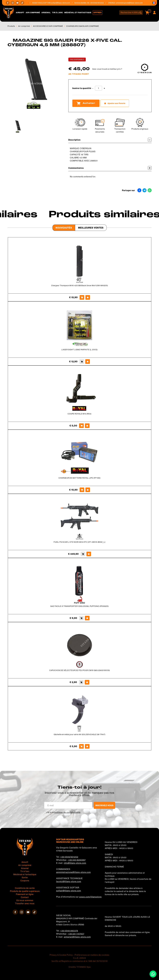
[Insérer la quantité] (99, 88)
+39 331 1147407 (76, 934)
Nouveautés (64, 228)
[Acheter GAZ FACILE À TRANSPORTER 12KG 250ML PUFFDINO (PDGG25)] (81, 618)
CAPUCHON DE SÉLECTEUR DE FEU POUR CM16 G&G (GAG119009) (80, 670)
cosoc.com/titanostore (90, 897)
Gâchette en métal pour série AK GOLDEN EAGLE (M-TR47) (80, 734)
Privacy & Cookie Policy (61, 955)
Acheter (86, 103)
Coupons (25, 881)
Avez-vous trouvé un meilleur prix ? (107, 69)
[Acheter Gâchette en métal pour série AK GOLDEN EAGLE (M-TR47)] (81, 746)
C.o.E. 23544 (80, 958)
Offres (98, 12)
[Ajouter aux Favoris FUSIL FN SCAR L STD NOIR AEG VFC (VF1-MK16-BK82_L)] (89, 554)
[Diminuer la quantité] (93, 88)
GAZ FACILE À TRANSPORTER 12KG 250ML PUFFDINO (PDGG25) (80, 606)
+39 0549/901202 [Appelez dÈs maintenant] (98, 3)
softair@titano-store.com (62, 3)
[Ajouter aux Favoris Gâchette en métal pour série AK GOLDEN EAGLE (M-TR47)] (87, 746)
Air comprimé (33, 13)
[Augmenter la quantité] (104, 88)
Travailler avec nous (25, 903)
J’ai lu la (63, 812)
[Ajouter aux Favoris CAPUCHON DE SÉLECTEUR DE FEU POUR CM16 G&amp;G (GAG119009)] (87, 682)
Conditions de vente (25, 888)
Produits (11, 26)
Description (110, 140)
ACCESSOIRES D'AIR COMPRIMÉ (48, 26)
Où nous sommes (25, 900)
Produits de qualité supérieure (25, 891)
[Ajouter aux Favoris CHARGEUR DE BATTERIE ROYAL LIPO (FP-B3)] (88, 490)
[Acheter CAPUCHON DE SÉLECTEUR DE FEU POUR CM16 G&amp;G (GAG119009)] (81, 682)
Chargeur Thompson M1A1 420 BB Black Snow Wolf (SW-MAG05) (80, 285)
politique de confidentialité (67, 812)
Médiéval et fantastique (78, 13)
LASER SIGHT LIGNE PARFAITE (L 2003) (80, 350)
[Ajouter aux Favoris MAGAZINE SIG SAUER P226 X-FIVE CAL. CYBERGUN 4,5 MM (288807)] (115, 103)
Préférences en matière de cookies (92, 955)
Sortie (25, 877)
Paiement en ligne (25, 894)
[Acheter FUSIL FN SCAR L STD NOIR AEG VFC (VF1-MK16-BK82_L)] (83, 554)
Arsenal (46, 13)
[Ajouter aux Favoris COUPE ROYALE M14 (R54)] (87, 426)
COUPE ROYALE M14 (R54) (80, 414)
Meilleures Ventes (91, 228)
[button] (154, 3)
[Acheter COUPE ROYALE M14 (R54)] (81, 426)
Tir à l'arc (58, 13)
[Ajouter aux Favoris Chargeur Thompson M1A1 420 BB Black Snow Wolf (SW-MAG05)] (88, 297)
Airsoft (20, 13)
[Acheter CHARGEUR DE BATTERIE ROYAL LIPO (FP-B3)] (82, 490)
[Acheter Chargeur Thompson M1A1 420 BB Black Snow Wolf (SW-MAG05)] (82, 297)
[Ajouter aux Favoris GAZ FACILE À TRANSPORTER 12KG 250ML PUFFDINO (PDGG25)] (87, 618)
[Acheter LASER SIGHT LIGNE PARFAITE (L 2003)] (82, 362)
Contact (25, 897)
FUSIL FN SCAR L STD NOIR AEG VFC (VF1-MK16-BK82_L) (80, 542)
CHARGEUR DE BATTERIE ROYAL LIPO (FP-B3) (80, 478)
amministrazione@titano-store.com (131, 3)
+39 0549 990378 (69, 931)
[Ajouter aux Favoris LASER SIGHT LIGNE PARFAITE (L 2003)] (88, 362)
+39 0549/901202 (69, 857)
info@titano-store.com (75, 863)
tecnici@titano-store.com (69, 881)
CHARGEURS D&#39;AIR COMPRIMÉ (83, 26)
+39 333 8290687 (77, 860)
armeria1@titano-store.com (77, 937)
